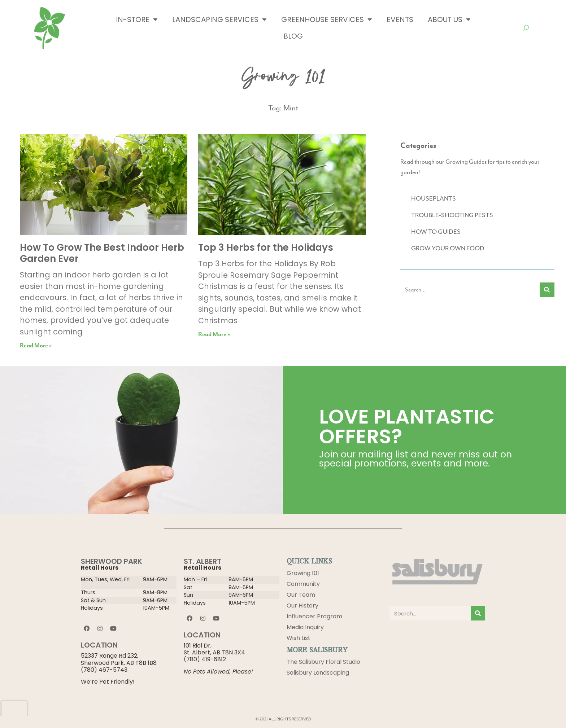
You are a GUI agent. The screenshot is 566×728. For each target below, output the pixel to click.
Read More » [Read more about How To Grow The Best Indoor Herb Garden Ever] (36, 346)
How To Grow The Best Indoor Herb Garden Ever (102, 253)
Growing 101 (303, 573)
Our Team (301, 595)
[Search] (547, 290)
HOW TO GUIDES (436, 232)
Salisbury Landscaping (318, 673)
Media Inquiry (305, 627)
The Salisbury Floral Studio (323, 662)
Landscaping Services (219, 19)
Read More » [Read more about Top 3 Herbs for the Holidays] (214, 335)
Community (303, 584)
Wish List (299, 638)
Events (400, 19)
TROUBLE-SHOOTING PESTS (452, 215)
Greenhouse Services (327, 19)
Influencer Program (314, 616)
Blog (293, 36)
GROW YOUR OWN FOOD (448, 249)
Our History (302, 606)
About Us (449, 19)
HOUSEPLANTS (434, 199)
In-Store (137, 19)
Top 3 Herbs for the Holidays (266, 247)
